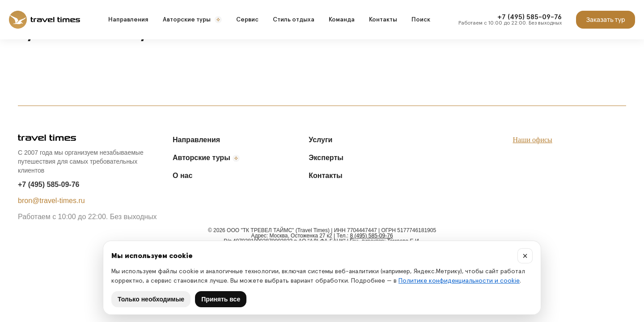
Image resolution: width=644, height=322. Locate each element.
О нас (182, 176)
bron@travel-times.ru (51, 201)
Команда (342, 20)
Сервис (247, 20)
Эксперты (326, 158)
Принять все (221, 299)
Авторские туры (192, 20)
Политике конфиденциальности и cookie (459, 281)
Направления (128, 20)
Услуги (320, 140)
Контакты (383, 20)
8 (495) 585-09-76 (372, 236)
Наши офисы (533, 140)
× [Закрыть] (525, 256)
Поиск (421, 20)
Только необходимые (151, 299)
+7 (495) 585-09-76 (49, 184)
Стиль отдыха (294, 20)
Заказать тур (605, 19)
